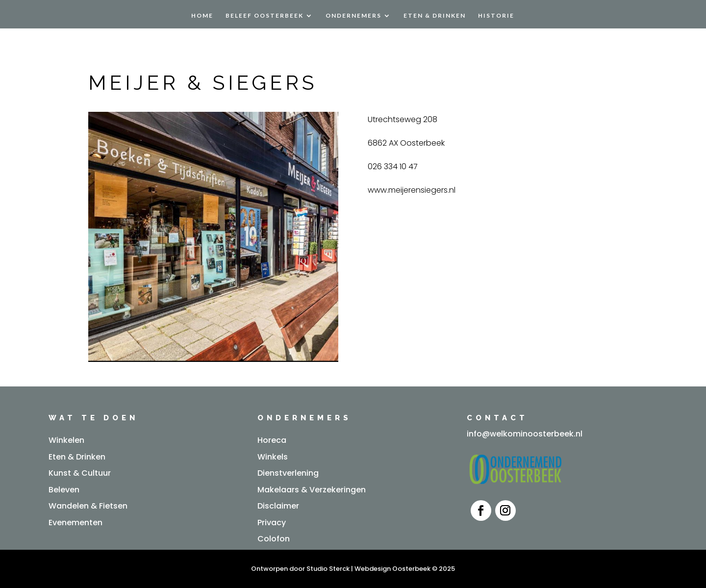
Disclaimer (278, 506)
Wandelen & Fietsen (88, 506)
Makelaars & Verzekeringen (312, 490)
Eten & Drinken (435, 16)
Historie (496, 16)
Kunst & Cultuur (80, 473)
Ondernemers (353, 16)
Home (202, 16)
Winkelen (66, 440)
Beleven (64, 490)
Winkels (273, 457)
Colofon (274, 539)
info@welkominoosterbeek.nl (525, 434)
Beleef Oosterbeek (265, 16)
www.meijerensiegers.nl (412, 190)
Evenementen (76, 523)
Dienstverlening (288, 473)
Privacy (272, 523)
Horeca (272, 440)
